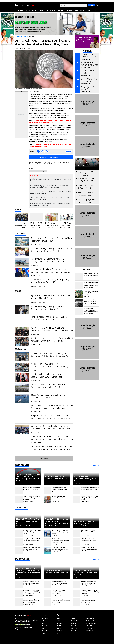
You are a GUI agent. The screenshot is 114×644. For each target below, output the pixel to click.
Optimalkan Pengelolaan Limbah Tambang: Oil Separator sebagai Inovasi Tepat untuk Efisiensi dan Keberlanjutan (50, 186)
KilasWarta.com (57, 1)
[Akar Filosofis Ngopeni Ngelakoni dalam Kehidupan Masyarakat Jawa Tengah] (22, 310)
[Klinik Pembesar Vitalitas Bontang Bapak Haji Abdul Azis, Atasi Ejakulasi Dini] (22, 320)
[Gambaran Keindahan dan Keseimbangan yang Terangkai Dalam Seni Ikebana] (48, 542)
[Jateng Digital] (57, 24)
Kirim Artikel (74, 621)
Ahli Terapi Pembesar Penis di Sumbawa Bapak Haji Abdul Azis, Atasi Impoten (90, 592)
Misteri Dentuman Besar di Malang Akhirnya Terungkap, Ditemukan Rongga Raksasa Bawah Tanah (50, 204)
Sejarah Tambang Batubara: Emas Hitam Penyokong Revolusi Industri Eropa (91, 301)
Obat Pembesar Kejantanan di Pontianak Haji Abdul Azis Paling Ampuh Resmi (61, 601)
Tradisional (60, 636)
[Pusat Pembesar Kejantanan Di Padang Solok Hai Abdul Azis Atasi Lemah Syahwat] (19, 602)
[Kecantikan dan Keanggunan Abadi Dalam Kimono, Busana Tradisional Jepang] (79, 285)
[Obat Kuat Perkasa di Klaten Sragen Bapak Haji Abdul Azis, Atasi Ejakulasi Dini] (19, 593)
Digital (46, 10)
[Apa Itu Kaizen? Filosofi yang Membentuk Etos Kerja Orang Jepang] (48, 533)
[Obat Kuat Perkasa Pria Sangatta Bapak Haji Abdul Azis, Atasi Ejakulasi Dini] (22, 283)
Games (39, 171)
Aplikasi (45, 171)
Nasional (28, 10)
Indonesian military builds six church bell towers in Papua (60, 497)
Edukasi (76, 10)
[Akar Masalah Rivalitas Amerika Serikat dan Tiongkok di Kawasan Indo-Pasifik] (22, 388)
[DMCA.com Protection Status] (27, 624)
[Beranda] (25, 5)
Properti (89, 10)
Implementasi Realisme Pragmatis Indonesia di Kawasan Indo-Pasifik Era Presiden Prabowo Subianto (52, 272)
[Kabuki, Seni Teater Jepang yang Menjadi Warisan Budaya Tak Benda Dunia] (19, 551)
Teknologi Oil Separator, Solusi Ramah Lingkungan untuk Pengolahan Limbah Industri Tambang (51, 192)
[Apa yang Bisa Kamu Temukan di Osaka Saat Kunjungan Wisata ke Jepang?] (19, 533)
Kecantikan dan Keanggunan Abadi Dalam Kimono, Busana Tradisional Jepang (91, 284)
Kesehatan (70, 10)
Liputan (34, 10)
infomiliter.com (95, 1)
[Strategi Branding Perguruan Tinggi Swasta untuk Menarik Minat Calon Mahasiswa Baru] (22, 217)
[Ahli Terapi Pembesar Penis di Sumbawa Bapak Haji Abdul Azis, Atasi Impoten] (76, 593)
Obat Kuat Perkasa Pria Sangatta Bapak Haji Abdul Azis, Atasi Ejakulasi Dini (86, 573)
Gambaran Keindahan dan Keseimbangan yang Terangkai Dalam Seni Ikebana (60, 541)
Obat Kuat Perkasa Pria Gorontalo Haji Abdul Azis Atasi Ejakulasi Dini (37, 224)
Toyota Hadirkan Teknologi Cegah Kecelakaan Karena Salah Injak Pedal (91, 275)
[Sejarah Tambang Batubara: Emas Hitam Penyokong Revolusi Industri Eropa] (79, 303)
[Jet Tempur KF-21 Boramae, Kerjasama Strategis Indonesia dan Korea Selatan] (22, 262)
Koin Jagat (33, 171)
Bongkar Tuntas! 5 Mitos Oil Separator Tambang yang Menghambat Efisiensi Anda (50, 180)
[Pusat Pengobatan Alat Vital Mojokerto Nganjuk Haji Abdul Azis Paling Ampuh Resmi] (76, 585)
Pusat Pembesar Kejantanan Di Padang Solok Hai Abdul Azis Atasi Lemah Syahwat (32, 601)
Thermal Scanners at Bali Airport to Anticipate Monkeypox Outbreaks (32, 498)
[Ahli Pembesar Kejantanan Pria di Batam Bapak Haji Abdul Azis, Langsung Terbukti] (76, 602)
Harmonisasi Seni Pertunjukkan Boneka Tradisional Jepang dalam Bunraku (91, 311)
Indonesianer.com (48, 1)
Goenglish (59, 631)
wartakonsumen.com (86, 1)
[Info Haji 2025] (8, 14)
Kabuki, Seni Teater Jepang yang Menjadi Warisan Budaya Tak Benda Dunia (32, 549)
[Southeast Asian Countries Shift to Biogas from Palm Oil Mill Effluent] (76, 499)
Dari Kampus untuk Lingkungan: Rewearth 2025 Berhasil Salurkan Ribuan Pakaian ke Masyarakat (52, 341)
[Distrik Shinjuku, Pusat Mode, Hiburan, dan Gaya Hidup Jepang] (76, 533)
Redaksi (73, 618)
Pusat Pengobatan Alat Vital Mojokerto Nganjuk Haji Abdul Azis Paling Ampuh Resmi (89, 583)
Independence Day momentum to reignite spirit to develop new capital (90, 489)
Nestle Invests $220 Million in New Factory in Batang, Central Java (85, 479)
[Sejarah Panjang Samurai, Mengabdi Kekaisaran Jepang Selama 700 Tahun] (76, 551)
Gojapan (59, 633)
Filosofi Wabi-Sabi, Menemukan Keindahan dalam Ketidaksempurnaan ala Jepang (57, 521)
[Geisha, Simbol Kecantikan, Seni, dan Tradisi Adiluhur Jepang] (76, 542)
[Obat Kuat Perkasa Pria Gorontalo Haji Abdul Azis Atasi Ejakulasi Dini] (37, 217)
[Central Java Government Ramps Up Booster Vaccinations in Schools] (19, 491)
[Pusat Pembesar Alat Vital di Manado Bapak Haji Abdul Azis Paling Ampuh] (48, 593)
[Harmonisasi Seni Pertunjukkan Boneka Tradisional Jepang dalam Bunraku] (79, 311)
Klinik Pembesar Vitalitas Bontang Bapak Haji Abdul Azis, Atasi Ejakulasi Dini (61, 583)
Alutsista (83, 10)
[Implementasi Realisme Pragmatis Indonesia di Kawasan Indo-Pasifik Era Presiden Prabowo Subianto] (22, 272)
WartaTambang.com (66, 1)
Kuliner (63, 10)
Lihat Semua (96, 465)
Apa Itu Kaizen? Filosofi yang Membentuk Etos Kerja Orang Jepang (60, 532)
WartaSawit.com (76, 1)
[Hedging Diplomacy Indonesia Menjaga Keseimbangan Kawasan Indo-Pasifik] (22, 377)
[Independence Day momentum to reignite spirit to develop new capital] (76, 491)
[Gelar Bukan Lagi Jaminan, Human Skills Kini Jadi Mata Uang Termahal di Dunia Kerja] (66, 217)
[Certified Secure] (19, 624)
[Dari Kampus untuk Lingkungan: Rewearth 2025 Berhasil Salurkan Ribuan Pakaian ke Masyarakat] (22, 341)
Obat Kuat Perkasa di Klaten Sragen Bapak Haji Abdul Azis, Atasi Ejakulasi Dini (32, 592)
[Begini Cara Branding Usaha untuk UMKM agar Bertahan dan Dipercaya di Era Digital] (52, 217)
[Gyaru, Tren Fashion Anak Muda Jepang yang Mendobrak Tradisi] (19, 542)
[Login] (97, 5)
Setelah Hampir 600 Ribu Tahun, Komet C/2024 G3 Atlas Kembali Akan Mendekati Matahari (50, 198)
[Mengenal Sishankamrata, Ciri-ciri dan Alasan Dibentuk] (79, 294)
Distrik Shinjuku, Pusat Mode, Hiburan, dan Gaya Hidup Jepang (90, 531)
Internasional (20, 10)
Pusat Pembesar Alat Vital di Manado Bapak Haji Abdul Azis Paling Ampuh (60, 592)
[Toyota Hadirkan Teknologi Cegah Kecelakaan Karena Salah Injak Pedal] (79, 277)
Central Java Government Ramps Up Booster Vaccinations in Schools (32, 489)
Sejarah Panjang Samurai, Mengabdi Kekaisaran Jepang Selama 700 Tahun (89, 549)
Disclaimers (74, 623)
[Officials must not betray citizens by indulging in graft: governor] (48, 491)
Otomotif (52, 10)
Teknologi (40, 10)
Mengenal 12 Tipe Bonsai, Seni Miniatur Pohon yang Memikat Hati (28, 521)
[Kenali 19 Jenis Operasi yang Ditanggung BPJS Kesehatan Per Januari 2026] (22, 241)
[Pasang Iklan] (21, 92)
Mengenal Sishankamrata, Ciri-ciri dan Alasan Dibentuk (91, 293)
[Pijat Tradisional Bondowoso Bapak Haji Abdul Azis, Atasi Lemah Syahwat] (22, 299)
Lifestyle (96, 10)
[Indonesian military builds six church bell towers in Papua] (48, 499)
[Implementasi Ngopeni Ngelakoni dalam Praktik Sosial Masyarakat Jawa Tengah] (22, 252)
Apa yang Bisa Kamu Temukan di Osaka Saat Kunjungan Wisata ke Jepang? (32, 532)
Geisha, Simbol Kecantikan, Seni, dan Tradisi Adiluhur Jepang (90, 540)
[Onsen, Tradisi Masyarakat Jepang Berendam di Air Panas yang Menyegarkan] (48, 551)
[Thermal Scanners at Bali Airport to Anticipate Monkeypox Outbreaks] (19, 499)
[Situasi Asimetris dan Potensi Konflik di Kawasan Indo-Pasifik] (22, 398)
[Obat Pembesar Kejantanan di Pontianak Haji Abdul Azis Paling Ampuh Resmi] (48, 602)
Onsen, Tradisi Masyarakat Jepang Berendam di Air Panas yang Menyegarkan (60, 549)
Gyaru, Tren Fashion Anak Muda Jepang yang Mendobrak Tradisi (32, 540)
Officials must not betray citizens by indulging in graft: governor (60, 489)
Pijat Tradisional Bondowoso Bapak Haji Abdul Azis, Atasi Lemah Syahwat (31, 583)
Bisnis (58, 10)
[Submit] (85, 5)
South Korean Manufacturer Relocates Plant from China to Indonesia (56, 479)
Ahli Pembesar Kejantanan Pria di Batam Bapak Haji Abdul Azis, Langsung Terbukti (90, 601)
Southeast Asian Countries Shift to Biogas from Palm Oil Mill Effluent (89, 498)
